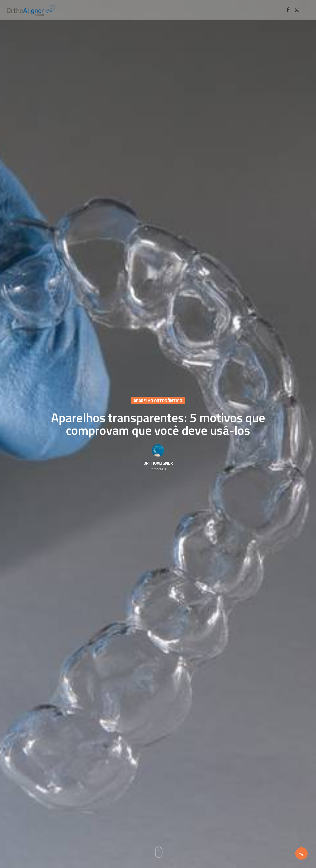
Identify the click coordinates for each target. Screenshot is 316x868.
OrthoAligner (158, 463)
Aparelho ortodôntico (158, 401)
